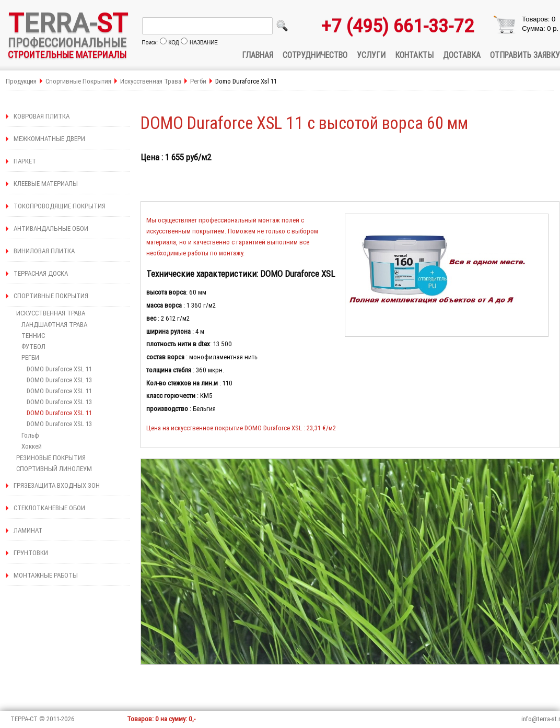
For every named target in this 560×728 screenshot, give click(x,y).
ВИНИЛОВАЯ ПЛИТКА (44, 251)
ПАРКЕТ (25, 161)
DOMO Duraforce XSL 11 (59, 369)
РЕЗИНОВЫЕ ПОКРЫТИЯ (51, 458)
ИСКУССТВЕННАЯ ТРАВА (51, 313)
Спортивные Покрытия (78, 81)
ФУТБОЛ (33, 347)
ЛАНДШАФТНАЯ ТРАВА (54, 325)
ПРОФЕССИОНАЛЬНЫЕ (67, 43)
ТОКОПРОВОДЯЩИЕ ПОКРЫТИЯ (60, 206)
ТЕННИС (33, 336)
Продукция (21, 81)
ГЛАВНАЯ (258, 55)
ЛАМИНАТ (28, 530)
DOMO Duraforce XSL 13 (59, 380)
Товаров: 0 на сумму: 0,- (161, 719)
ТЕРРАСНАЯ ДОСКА (41, 273)
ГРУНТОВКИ (31, 553)
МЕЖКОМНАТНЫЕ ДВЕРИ (49, 139)
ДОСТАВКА (462, 55)
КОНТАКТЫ (414, 55)
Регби (198, 81)
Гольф (30, 435)
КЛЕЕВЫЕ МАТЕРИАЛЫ (46, 184)
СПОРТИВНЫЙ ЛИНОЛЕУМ (54, 469)
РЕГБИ (30, 357)
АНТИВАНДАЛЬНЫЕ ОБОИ (51, 228)
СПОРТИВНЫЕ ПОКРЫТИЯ (51, 296)
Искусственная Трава (151, 81)
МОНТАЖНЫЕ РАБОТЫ (46, 575)
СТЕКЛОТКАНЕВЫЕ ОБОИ (49, 508)
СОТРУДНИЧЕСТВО (315, 55)
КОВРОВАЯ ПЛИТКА (42, 116)
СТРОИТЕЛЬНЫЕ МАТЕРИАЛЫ (67, 55)
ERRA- (68, 23)
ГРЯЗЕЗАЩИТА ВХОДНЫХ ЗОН (57, 485)
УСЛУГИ (371, 55)
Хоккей (32, 446)
